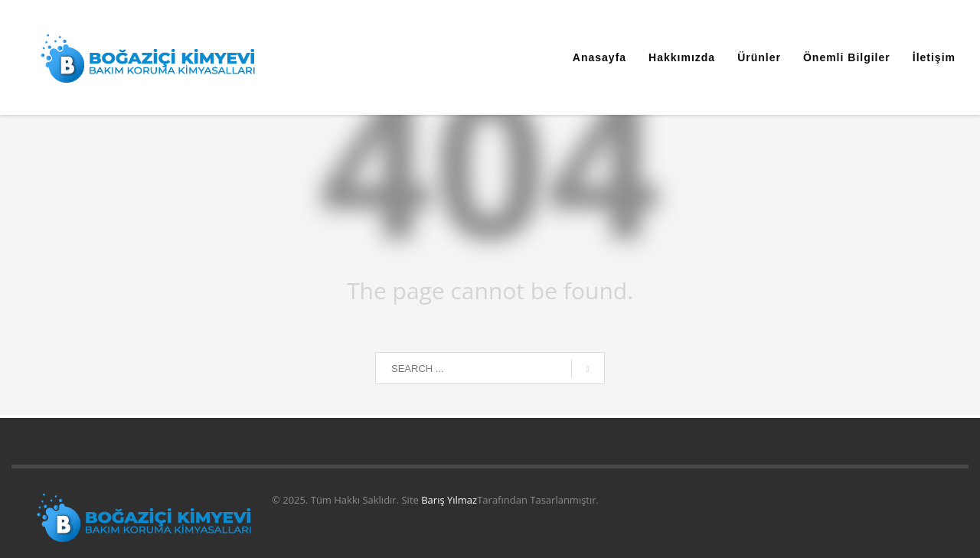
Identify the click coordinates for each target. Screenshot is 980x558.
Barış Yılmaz (449, 500)
